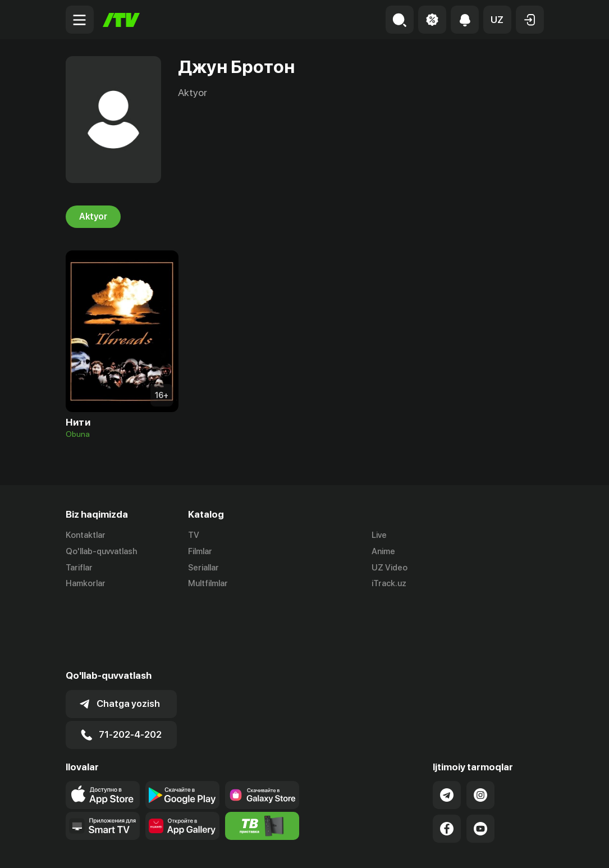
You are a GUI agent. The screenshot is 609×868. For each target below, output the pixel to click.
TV (194, 535)
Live (379, 535)
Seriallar (203, 568)
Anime (383, 551)
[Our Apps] (103, 759)
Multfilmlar (208, 584)
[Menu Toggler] (80, 20)
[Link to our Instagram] (480, 728)
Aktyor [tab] (93, 217)
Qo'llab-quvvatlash (101, 551)
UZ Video (390, 568)
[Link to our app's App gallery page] (182, 759)
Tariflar (79, 568)
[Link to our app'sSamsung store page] (262, 728)
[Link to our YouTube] (480, 762)
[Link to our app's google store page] (182, 728)
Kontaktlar (86, 535)
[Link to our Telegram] (447, 728)
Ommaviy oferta (435, 847)
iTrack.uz (389, 584)
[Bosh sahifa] (121, 20)
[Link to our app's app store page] (103, 728)
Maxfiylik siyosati (512, 847)
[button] (497, 20)
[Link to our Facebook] (447, 762)
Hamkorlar (86, 584)
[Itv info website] (262, 759)
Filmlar (200, 551)
